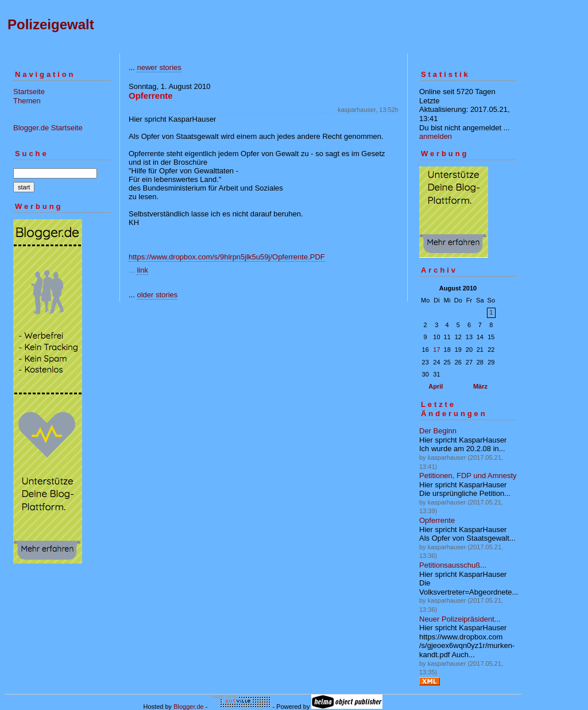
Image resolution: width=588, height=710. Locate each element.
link (142, 270)
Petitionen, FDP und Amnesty (468, 476)
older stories (157, 295)
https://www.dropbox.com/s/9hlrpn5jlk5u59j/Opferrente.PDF (227, 257)
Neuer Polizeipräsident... (460, 619)
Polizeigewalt (51, 24)
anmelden (436, 136)
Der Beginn (438, 431)
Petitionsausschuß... (453, 565)
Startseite (29, 92)
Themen (27, 101)
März (480, 386)
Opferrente (437, 520)
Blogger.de (189, 707)
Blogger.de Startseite (48, 128)
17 (436, 350)
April (436, 386)
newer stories (159, 67)
